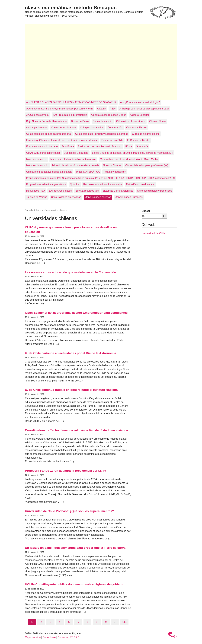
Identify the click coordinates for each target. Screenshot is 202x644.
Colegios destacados (92, 128)
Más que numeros (36, 159)
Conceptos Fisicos (137, 128)
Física (129, 147)
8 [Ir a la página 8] (97, 622)
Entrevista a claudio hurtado (42, 147)
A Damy (101, 109)
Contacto (63, 637)
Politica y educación (115, 172)
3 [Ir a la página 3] (50, 622)
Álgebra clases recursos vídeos (109, 115)
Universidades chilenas (98, 197)
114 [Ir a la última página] (124, 622)
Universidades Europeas (129, 197)
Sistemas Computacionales (118, 191)
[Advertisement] (101, 62)
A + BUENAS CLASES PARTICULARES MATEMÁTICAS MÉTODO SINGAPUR (71, 102)
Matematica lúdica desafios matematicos (73, 159)
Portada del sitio (33, 210)
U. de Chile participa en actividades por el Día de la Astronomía (71, 353)
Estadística (68, 147)
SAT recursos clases (60, 191)
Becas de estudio (103, 121)
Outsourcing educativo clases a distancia (49, 172)
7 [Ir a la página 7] (87, 622)
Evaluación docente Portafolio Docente (100, 147)
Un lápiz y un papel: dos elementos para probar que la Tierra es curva (75, 548)
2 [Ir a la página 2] (41, 622)
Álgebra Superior (140, 115)
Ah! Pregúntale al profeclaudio (70, 115)
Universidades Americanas (66, 197)
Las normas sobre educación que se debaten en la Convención (71, 272)
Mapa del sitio (33, 637)
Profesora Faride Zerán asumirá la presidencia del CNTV (66, 471)
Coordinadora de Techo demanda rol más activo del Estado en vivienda (77, 430)
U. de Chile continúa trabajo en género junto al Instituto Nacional (72, 390)
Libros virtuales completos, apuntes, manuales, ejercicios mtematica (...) (133, 153)
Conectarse (49, 637)
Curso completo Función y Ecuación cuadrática (102, 134)
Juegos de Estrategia (76, 153)
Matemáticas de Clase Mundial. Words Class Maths (129, 159)
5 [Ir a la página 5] (69, 622)
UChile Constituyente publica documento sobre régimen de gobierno (75, 584)
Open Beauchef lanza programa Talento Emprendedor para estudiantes (76, 313)
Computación (115, 128)
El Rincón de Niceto (138, 140)
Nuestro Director (112, 165)
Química (75, 184)
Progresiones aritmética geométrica (46, 184)
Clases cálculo (157, 121)
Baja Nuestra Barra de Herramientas (47, 121)
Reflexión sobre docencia (140, 184)
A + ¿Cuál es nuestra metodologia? (140, 102)
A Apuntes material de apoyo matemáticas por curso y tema (60, 109)
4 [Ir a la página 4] (60, 622)
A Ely (113, 109)
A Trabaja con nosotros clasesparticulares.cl (144, 109)
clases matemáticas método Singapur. (71, 8)
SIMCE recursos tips (87, 191)
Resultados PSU (36, 191)
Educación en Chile (112, 140)
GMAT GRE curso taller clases (43, 153)
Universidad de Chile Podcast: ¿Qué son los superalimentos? (70, 511)
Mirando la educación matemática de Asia (76, 165)
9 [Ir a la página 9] (106, 622)
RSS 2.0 (75, 637)
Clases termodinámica (64, 128)
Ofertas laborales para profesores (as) (147, 165)
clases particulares (37, 128)
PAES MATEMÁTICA (88, 172)
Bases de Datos (80, 121)
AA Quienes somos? (38, 115)
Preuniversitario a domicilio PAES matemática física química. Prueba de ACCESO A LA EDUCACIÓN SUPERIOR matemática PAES (101, 178)
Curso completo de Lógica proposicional (49, 134)
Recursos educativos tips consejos (103, 184)
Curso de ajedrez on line (146, 134)
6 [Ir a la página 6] (78, 622)
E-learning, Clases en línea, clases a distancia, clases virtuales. (62, 140)
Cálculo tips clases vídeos (131, 121)
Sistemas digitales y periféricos (155, 191)
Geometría (142, 147)
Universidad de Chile (153, 233)
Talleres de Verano (37, 197)
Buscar (146, 211)
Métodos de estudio (37, 165)
